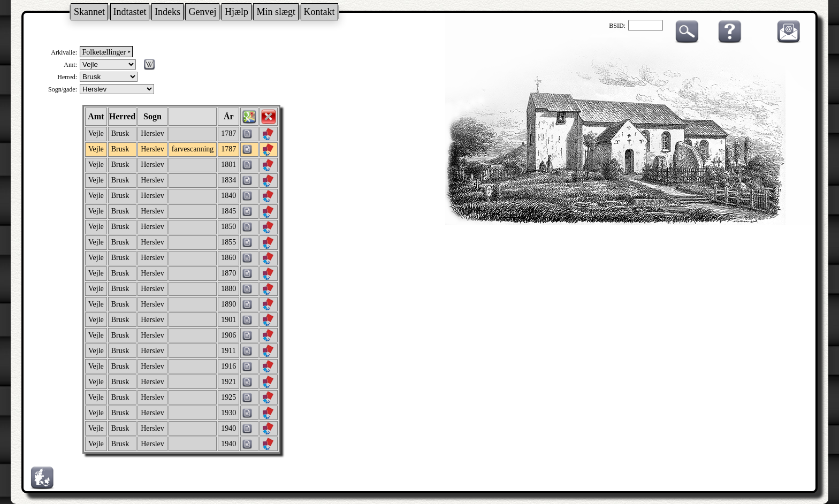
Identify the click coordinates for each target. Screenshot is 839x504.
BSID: (617, 26)
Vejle (96, 133)
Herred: (67, 77)
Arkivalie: (64, 52)
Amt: (70, 65)
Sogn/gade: (63, 89)
